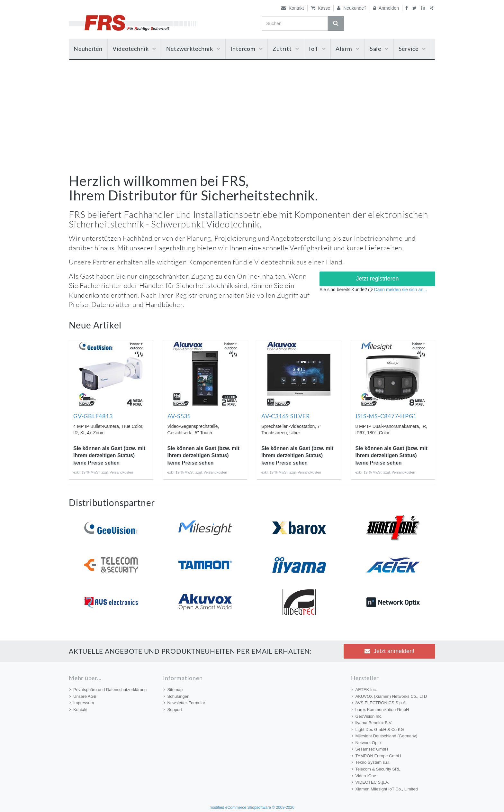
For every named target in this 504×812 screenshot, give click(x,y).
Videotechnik (134, 49)
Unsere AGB (83, 696)
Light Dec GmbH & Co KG (378, 729)
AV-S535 (179, 416)
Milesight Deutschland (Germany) (385, 736)
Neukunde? (352, 8)
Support (173, 710)
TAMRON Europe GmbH (376, 756)
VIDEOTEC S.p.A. (370, 782)
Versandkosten (121, 472)
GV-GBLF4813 (93, 416)
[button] (377, 279)
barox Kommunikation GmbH (380, 710)
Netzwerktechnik (193, 49)
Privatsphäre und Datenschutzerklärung (108, 690)
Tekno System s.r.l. (371, 762)
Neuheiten (88, 49)
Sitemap (173, 690)
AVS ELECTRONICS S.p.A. (379, 703)
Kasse (321, 8)
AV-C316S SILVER (286, 416)
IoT (317, 49)
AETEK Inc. (364, 690)
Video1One (364, 776)
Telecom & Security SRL (376, 769)
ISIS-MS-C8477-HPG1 (386, 416)
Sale (379, 49)
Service (412, 49)
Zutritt (286, 49)
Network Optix (367, 743)
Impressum (82, 703)
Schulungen (177, 696)
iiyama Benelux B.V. (372, 723)
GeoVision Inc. (367, 716)
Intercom (247, 49)
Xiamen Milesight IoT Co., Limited (385, 789)
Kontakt (292, 8)
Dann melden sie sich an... (401, 290)
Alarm (348, 49)
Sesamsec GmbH (370, 749)
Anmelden (386, 8)
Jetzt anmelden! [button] (389, 651)
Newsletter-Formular (184, 703)
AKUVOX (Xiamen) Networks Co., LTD (389, 696)
